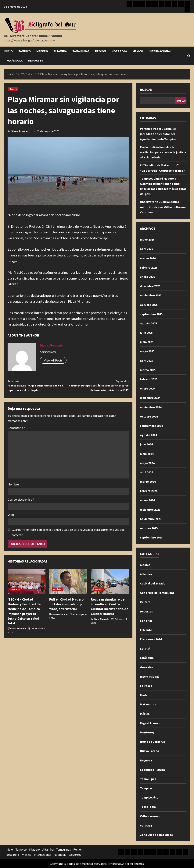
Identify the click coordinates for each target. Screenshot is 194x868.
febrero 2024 (149, 491)
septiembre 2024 (151, 426)
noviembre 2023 (151, 519)
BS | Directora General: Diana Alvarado (33, 36)
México (138, 51)
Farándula (15, 60)
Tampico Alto (149, 797)
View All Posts (53, 360)
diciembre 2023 (150, 510)
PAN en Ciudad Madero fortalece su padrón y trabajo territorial (66, 614)
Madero (42, 51)
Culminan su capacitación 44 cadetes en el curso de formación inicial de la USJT (98, 390)
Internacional (160, 51)
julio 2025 (146, 333)
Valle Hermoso (150, 816)
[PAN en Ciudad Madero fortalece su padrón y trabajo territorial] (68, 591)
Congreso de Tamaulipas (157, 593)
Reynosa (146, 760)
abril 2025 (146, 361)
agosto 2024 (148, 435)
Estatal (145, 648)
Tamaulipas (81, 51)
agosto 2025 (148, 323)
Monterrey (147, 732)
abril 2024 (146, 472)
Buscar (146, 90)
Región (101, 51)
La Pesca (146, 686)
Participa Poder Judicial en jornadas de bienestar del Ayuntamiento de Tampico (158, 134)
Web (11, 524)
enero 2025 (147, 388)
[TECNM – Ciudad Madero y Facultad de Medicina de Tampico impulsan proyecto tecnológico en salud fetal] (27, 591)
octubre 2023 (149, 528)
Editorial (146, 621)
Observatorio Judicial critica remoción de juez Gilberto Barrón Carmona (163, 207)
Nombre (14, 494)
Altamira (60, 51)
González (147, 667)
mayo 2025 (147, 351)
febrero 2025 (149, 379)
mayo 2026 (147, 239)
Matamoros (148, 704)
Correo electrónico (21, 509)
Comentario (16, 437)
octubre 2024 (149, 416)
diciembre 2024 (150, 398)
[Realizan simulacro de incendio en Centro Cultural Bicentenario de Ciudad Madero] (110, 591)
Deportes (36, 60)
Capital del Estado (153, 583)
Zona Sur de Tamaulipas (156, 835)
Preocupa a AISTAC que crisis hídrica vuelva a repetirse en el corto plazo (38, 387)
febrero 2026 (149, 267)
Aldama (145, 565)
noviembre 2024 (151, 407)
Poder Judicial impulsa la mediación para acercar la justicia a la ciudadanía (163, 152)
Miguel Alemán (150, 723)
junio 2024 (147, 454)
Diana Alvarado (21, 131)
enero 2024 (147, 500)
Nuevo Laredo (150, 751)
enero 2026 (147, 277)
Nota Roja (119, 51)
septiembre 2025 (151, 314)
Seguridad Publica (152, 770)
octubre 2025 (149, 305)
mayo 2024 (147, 463)
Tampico (25, 51)
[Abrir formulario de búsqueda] (189, 56)
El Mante (146, 630)
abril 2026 (146, 249)
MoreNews (117, 864)
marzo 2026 (148, 258)
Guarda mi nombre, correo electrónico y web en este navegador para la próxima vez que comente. (68, 542)
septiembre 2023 (151, 537)
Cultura (145, 602)
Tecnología (148, 807)
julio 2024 (146, 444)
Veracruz (146, 825)
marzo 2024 (148, 482)
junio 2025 (147, 342)
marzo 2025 (148, 370)
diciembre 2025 (150, 286)
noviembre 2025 (151, 295)
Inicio (8, 51)
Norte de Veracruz (152, 742)
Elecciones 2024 (151, 639)
